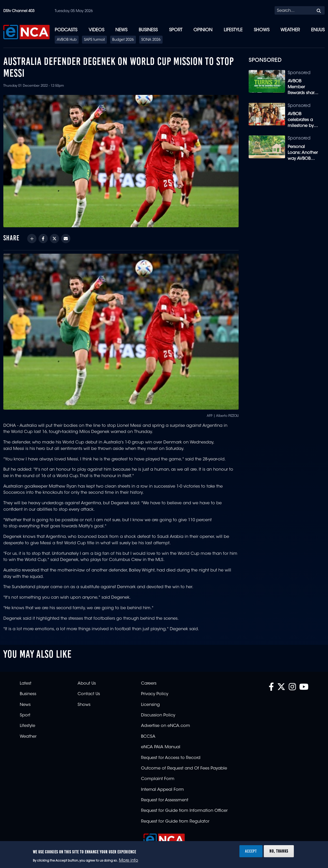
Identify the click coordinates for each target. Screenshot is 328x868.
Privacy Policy (155, 694)
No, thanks (279, 851)
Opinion (203, 30)
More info (129, 861)
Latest (26, 684)
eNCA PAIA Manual (161, 747)
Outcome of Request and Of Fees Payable (184, 768)
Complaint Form (158, 779)
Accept (251, 851)
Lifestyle (233, 30)
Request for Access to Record (171, 758)
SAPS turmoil (94, 40)
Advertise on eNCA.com (166, 726)
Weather (290, 30)
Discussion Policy (158, 715)
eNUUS (318, 30)
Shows (262, 30)
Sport (176, 30)
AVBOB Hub (67, 40)
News (121, 30)
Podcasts (66, 30)
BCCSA (148, 737)
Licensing (150, 705)
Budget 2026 (123, 40)
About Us (87, 684)
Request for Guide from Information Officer (184, 811)
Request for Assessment (165, 800)
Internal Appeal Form (162, 790)
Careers (149, 684)
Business (148, 30)
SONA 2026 (151, 40)
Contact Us (89, 694)
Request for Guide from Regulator (175, 822)
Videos (96, 30)
